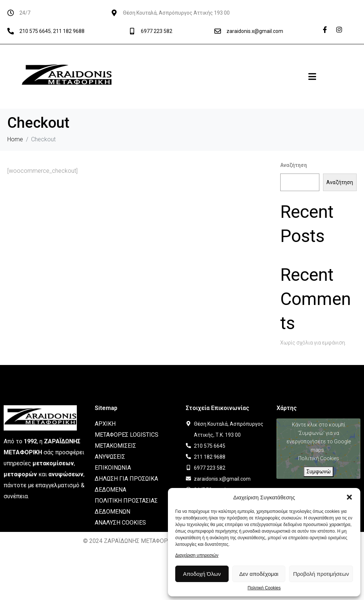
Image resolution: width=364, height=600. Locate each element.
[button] (349, 497)
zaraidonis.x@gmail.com (255, 31)
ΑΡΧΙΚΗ (105, 424)
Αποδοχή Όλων (202, 574)
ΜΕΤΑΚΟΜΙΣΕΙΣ (115, 446)
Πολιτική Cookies (264, 588)
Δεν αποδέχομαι (259, 574)
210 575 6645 (35, 31)
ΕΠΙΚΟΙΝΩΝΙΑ (113, 468)
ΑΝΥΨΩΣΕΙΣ (110, 457)
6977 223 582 (157, 31)
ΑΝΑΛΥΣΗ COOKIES (120, 523)
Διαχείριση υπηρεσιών (197, 556)
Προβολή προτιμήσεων (321, 574)
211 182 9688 (69, 31)
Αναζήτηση (294, 165)
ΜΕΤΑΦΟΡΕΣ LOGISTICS (127, 435)
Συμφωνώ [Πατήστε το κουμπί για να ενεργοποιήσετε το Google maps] (319, 472)
